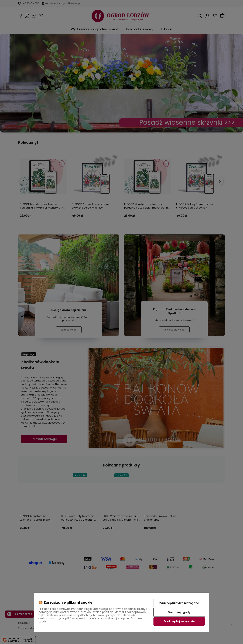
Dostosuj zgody (179, 612)
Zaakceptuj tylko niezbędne (179, 603)
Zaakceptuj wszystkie (179, 621)
